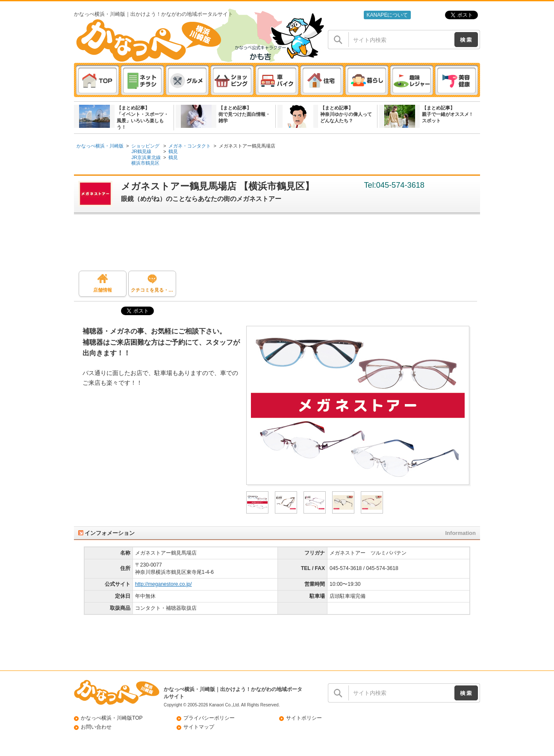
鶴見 (173, 151)
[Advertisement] (281, 245)
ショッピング (145, 146)
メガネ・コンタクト (190, 146)
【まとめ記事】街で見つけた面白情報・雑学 (244, 114)
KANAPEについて (387, 15)
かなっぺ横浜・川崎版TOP (112, 718)
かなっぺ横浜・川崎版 (100, 146)
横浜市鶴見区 (145, 163)
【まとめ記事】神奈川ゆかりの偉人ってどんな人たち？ (346, 114)
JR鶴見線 (141, 151)
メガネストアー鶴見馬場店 (247, 146)
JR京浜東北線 (146, 157)
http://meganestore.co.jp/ (164, 584)
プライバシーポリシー (209, 718)
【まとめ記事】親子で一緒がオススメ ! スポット (447, 114)
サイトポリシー (304, 718)
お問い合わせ (96, 727)
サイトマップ (199, 727)
